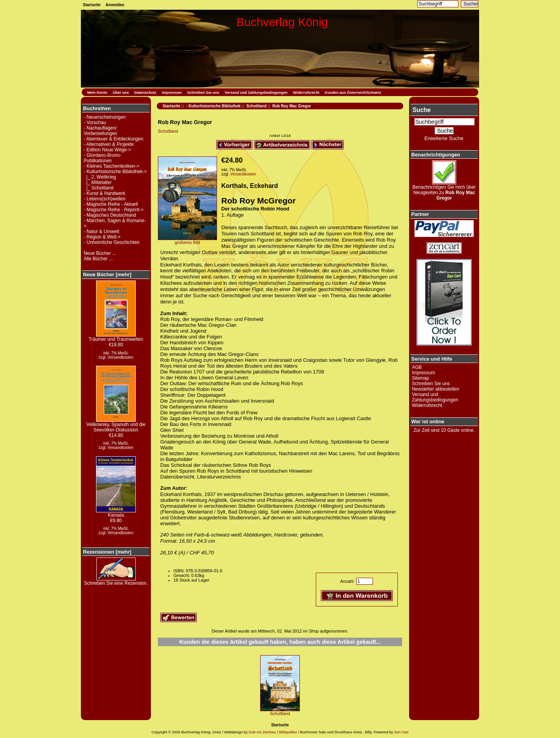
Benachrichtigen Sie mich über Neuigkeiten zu (444, 190)
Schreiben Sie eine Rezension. (116, 581)
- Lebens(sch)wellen (104, 199)
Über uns (121, 92)
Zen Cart (401, 732)
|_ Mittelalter (98, 182)
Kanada (116, 513)
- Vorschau (95, 123)
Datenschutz (145, 92)
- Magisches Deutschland (110, 215)
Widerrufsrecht (306, 92)
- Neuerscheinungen (105, 117)
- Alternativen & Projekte (109, 144)
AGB (417, 367)
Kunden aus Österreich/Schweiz (353, 92)
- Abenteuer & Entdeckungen (113, 139)
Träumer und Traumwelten (116, 337)
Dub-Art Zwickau (262, 732)
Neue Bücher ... (100, 253)
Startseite (92, 5)
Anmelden (115, 5)
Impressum (172, 92)
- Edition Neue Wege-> (107, 150)
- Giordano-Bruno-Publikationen (102, 158)
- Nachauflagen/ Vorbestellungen (100, 131)
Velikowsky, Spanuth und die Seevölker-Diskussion (116, 425)
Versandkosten (121, 357)
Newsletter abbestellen (435, 389)
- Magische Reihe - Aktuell (111, 204)
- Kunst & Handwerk (104, 193)
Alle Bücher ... (98, 259)
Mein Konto (97, 92)
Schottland (257, 106)
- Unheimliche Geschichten (111, 242)
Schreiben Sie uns (203, 92)
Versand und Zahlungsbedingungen (256, 92)
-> (115, 172)
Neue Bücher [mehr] (107, 274)
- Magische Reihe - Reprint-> (114, 210)
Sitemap (420, 378)
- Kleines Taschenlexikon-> (111, 166)
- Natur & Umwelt (101, 231)
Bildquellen (288, 732)
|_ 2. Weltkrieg (100, 177)
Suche (422, 110)
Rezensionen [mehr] (107, 552)
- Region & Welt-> (102, 237)
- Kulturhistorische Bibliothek (213, 106)
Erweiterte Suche (444, 138)
